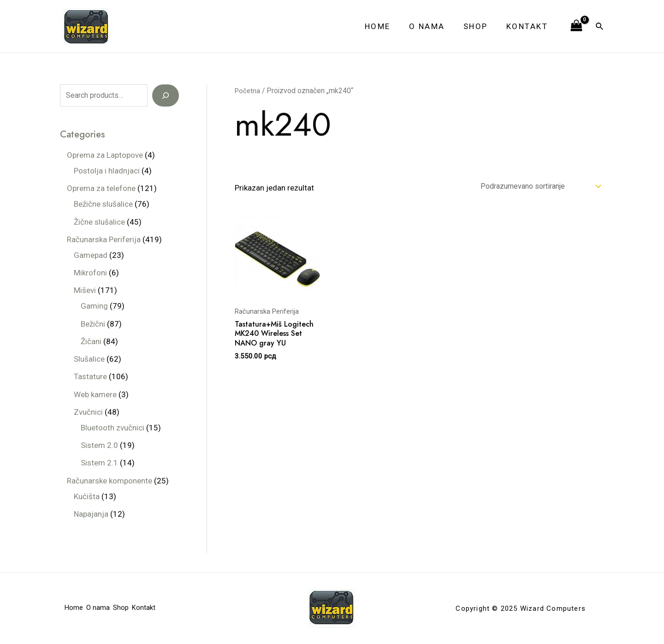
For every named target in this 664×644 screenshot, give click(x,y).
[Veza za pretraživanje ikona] (600, 27)
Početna (248, 91)
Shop (480, 26)
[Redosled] (533, 187)
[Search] (166, 95)
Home (387, 26)
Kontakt (529, 26)
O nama (434, 26)
